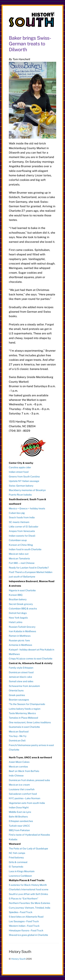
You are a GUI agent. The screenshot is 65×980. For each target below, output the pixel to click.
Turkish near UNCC (19, 826)
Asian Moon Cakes (19, 762)
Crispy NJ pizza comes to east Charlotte (31, 659)
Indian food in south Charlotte (25, 549)
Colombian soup (18, 540)
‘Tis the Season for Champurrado (27, 704)
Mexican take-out (19, 554)
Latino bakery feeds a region (25, 709)
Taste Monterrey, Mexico (22, 713)
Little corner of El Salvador (24, 527)
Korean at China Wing (21, 545)
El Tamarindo (16, 867)
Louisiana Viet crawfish (22, 789)
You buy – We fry (18, 736)
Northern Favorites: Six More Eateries (29, 903)
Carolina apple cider (20, 467)
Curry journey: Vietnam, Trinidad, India (30, 908)
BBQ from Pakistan (19, 830)
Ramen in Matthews (20, 636)
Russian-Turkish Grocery (22, 627)
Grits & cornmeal (18, 862)
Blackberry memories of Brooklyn (27, 490)
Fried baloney (16, 857)
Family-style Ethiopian (21, 668)
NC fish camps (17, 853)
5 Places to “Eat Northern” (24, 899)
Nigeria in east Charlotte (22, 590)
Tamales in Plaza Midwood (23, 718)
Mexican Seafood (19, 732)
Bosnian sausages (19, 700)
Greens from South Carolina (24, 477)
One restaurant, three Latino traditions (30, 722)
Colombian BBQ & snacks (23, 609)
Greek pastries (17, 695)
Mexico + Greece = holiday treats (27, 508)
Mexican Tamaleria (19, 558)
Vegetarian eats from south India (27, 803)
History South (18, 959)
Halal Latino (16, 622)
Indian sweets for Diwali (22, 536)
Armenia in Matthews (20, 645)
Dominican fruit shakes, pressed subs (29, 780)
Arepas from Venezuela (22, 531)
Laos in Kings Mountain (22, 871)
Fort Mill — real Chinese (22, 563)
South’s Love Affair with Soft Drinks (28, 894)
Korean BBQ (16, 595)
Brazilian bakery (18, 599)
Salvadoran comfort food (23, 794)
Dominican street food (21, 672)
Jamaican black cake (20, 677)
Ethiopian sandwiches (21, 821)
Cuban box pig (17, 513)
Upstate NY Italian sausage (24, 481)
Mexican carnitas (18, 767)
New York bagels (18, 618)
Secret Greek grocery (21, 604)
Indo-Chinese (16, 776)
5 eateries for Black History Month (28, 885)
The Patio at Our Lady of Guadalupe (28, 849)
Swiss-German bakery (21, 486)
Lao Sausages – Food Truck (24, 921)
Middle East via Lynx (20, 812)
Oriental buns (16, 690)
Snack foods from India (22, 517)
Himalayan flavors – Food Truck (26, 930)
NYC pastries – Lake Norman (25, 798)
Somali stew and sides (21, 681)
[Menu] (53, 14)
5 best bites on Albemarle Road (26, 917)
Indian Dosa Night (19, 807)
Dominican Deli (17, 741)
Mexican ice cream (19, 785)
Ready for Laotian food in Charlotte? (29, 568)
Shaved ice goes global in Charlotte (28, 935)
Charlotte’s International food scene (29, 889)
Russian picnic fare (19, 640)
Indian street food (19, 472)
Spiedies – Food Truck (21, 912)
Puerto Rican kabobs (20, 495)
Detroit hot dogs (18, 613)
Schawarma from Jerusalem (24, 686)
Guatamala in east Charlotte (24, 727)
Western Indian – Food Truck (24, 926)
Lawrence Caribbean (20, 876)
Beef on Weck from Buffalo (24, 771)
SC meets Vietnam (19, 522)
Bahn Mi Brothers (18, 817)
